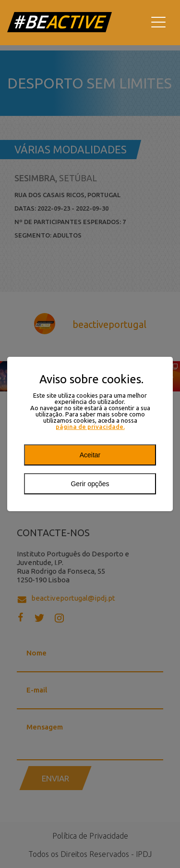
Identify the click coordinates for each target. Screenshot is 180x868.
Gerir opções (90, 484)
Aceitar (90, 455)
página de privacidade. (90, 427)
